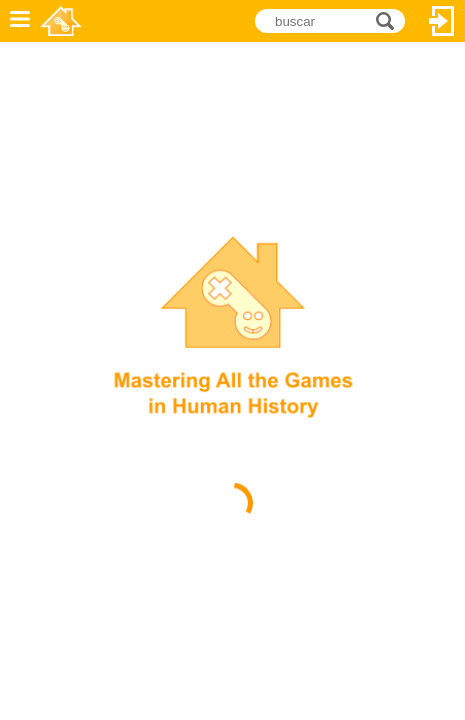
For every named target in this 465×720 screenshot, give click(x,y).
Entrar (442, 21)
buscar (390, 19)
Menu (20, 21)
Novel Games (61, 21)
